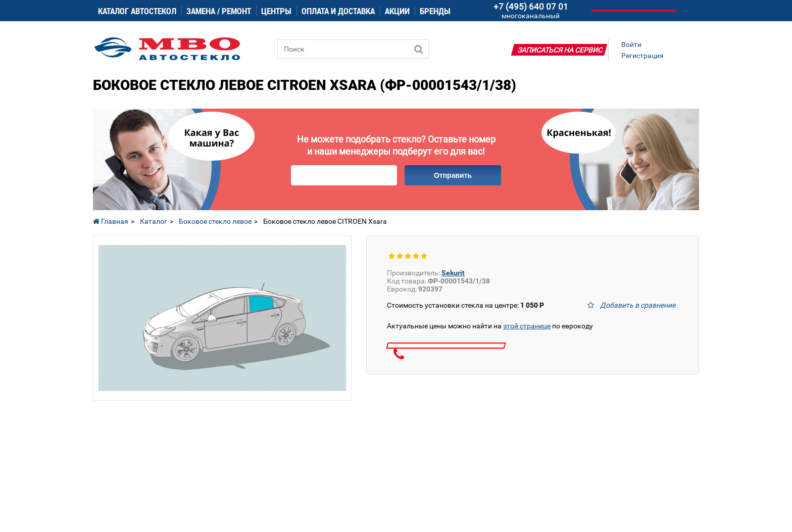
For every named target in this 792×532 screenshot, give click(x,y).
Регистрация (642, 56)
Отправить (453, 175)
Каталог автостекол (137, 11)
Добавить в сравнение (638, 305)
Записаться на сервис (560, 50)
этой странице (527, 326)
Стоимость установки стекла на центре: (465, 305)
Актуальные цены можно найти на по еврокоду (490, 326)
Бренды (435, 11)
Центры (276, 11)
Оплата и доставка (338, 11)
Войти (631, 44)
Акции (397, 11)
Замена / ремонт (219, 11)
